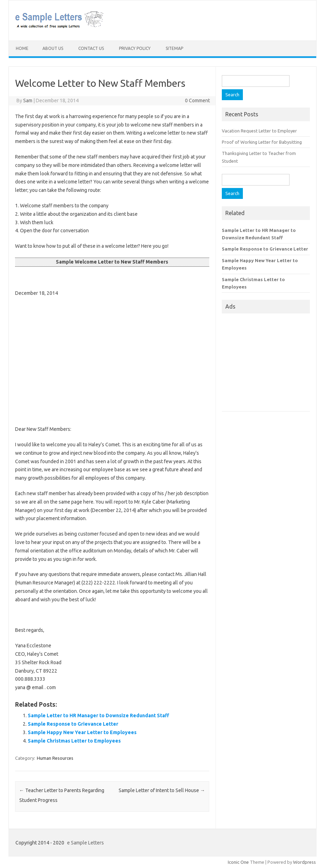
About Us (53, 48)
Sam (28, 101)
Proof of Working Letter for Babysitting (262, 142)
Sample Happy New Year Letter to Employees (82, 732)
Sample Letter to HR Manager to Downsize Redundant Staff (98, 715)
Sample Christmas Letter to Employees (74, 741)
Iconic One (238, 862)
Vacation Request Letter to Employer (259, 131)
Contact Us (91, 48)
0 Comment (197, 101)
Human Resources (55, 758)
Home (22, 48)
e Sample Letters (85, 843)
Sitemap (174, 48)
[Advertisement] (112, 354)
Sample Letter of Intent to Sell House (162, 790)
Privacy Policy (135, 48)
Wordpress (304, 862)
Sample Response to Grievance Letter (73, 724)
